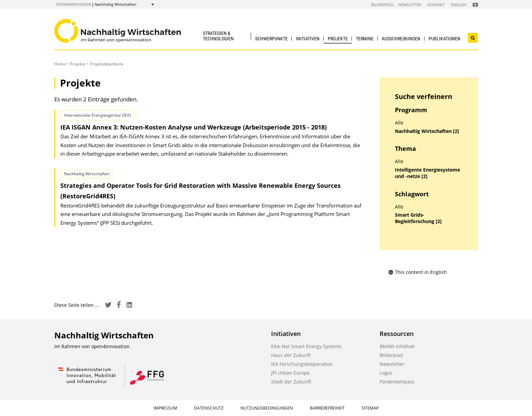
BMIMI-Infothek (397, 346)
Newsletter (410, 5)
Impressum (165, 408)
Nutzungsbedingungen (267, 408)
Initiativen (308, 39)
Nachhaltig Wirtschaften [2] (427, 131)
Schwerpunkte (271, 39)
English (459, 5)
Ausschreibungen (401, 39)
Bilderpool (383, 5)
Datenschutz (209, 408)
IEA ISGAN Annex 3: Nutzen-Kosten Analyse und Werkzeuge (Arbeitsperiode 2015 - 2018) (194, 127)
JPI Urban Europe (290, 373)
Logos (386, 373)
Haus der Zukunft (291, 355)
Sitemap (370, 408)
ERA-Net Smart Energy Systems (306, 346)
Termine (365, 39)
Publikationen (444, 39)
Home (60, 64)
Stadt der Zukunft (291, 382)
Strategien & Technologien (218, 36)
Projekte (338, 39)
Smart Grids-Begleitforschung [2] (418, 218)
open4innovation (74, 4)
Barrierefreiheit (327, 408)
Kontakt (436, 5)
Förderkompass (397, 382)
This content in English (417, 272)
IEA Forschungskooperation (302, 364)
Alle (399, 123)
